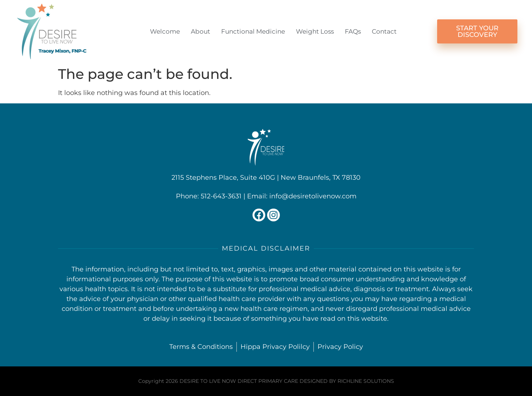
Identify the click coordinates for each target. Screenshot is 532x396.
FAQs (353, 31)
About (201, 31)
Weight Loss (315, 31)
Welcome (165, 31)
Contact (384, 31)
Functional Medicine (253, 31)
